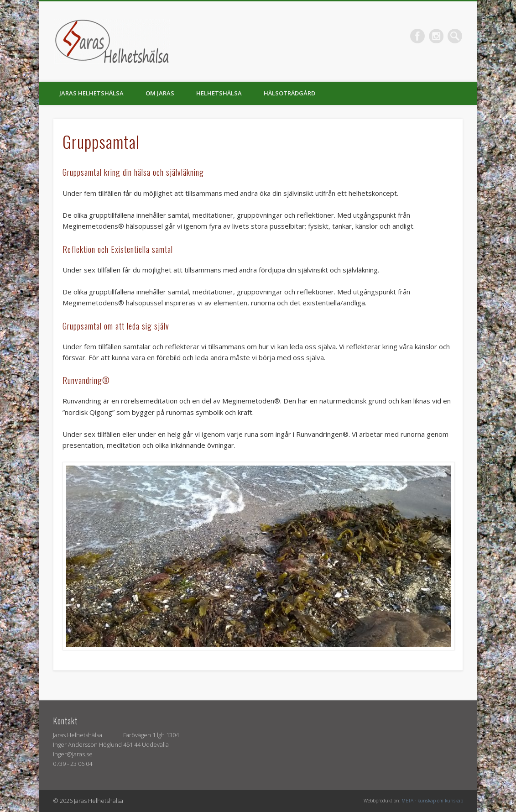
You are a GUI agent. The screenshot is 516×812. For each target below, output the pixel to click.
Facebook (417, 36)
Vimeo (436, 36)
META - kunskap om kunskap (432, 801)
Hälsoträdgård (289, 93)
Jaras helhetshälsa (91, 93)
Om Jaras (160, 93)
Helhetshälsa (219, 93)
